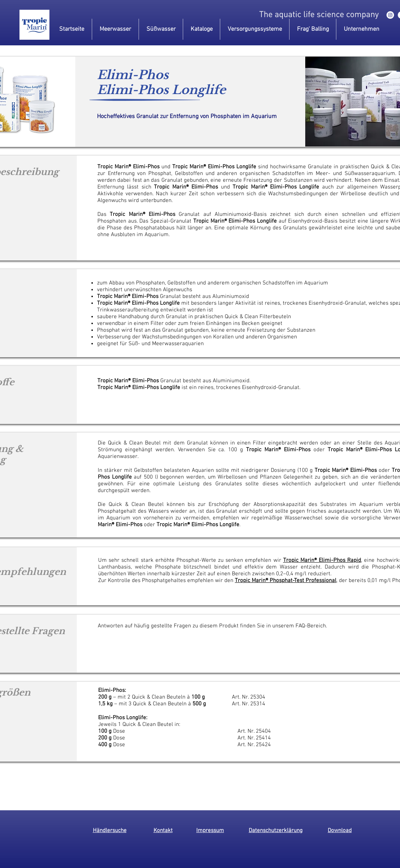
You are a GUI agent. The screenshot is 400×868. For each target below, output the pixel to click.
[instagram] (390, 15)
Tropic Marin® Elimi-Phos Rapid (322, 560)
